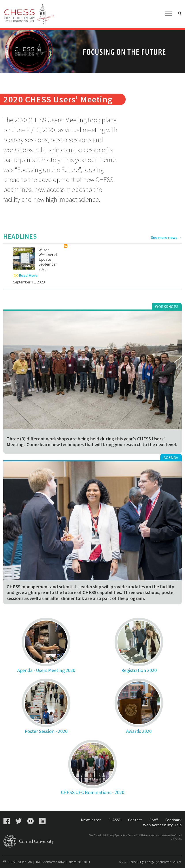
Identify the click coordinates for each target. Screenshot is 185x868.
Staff (154, 820)
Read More (28, 275)
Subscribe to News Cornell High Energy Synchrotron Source (66, 246)
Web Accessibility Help (162, 825)
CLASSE (114, 820)
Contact (135, 820)
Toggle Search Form (180, 13)
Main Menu (168, 13)
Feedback (174, 820)
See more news (164, 238)
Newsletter (91, 820)
